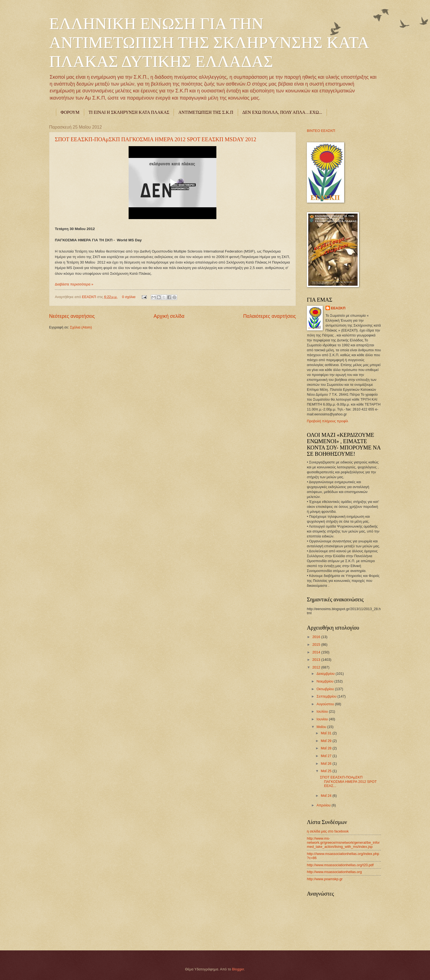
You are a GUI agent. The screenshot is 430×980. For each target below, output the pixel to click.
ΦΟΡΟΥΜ (70, 112)
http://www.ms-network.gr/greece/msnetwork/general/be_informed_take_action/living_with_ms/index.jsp (343, 843)
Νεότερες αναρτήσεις (72, 316)
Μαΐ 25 (327, 771)
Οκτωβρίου (326, 689)
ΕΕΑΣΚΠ (90, 297)
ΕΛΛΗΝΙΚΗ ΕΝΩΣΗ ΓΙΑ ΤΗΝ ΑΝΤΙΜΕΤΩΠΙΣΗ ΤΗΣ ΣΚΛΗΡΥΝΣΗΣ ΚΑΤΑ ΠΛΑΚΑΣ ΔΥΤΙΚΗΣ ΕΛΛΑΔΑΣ (209, 43)
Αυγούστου (326, 704)
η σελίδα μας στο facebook (328, 831)
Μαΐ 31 (327, 733)
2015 (317, 645)
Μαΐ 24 (327, 796)
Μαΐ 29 (327, 741)
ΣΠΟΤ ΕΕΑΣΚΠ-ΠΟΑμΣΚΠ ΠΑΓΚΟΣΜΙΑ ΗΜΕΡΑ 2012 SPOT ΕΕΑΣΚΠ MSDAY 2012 (155, 139)
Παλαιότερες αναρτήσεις (270, 316)
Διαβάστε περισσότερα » (74, 284)
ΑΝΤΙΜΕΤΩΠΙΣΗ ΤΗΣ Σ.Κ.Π (206, 112)
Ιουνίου (323, 719)
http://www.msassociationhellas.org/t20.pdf (340, 865)
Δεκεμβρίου (326, 674)
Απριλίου (324, 805)
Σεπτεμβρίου (327, 696)
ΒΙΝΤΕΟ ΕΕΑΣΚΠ (321, 131)
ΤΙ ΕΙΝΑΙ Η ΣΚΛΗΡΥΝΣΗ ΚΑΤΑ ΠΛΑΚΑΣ (129, 112)
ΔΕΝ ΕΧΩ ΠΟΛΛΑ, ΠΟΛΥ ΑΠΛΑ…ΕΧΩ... (282, 112)
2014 (317, 652)
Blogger (238, 969)
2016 (317, 637)
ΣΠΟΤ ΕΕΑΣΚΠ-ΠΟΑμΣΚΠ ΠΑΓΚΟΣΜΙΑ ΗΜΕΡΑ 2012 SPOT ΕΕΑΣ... (348, 781)
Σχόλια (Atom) (81, 327)
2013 (317, 660)
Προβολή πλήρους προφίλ (327, 421)
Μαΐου (322, 727)
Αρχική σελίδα (169, 316)
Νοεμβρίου (325, 681)
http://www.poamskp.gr (325, 879)
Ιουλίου (323, 711)
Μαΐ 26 (327, 764)
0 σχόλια (129, 297)
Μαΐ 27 (327, 756)
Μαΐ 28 (327, 748)
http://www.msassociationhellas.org (334, 872)
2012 (317, 667)
